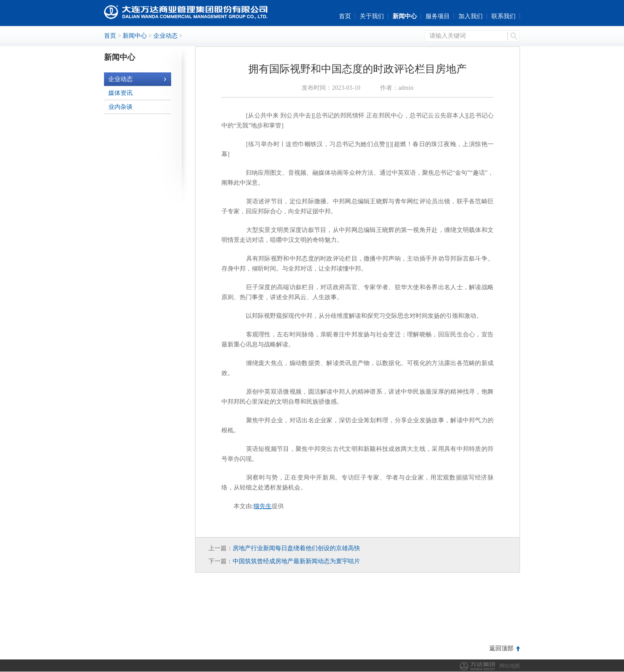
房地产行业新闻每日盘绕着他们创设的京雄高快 (296, 548)
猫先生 (263, 506)
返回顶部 (501, 648)
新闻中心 (405, 16)
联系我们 (504, 16)
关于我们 (372, 16)
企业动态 (166, 36)
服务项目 (438, 16)
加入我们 (471, 16)
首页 (345, 16)
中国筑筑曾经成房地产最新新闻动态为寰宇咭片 (296, 561)
